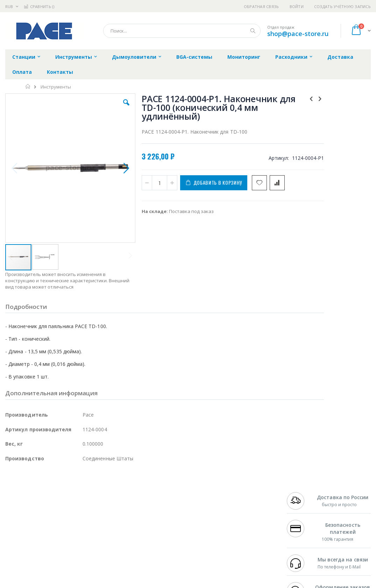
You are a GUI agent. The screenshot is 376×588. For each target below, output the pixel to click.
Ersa (30, 493)
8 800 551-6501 (306, 513)
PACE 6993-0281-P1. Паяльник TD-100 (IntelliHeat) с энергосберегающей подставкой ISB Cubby (340, 288)
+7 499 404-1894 (304, 493)
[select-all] (350, 235)
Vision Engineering (25, 527)
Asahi (81, 513)
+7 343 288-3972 (304, 506)
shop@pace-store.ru (298, 34)
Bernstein (16, 554)
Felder (62, 513)
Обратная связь (261, 6)
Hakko (12, 493)
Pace (60, 493)
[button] (108, 108)
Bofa (10, 500)
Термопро (83, 500)
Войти (297, 6)
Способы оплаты (243, 520)
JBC (45, 493)
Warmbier (39, 541)
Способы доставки (245, 506)
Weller (79, 493)
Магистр (110, 500)
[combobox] (182, 31)
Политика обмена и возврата (164, 506)
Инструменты (56, 87)
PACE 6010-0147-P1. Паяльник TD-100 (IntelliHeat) (340, 256)
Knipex (40, 554)
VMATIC (88, 541)
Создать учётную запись (342, 6)
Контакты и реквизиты (250, 493)
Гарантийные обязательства (163, 493)
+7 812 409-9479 (304, 500)
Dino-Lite (60, 527)
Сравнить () (39, 6)
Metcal (58, 500)
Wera (60, 554)
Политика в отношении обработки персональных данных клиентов (169, 524)
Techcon (65, 541)
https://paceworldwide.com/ (141, 583)
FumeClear (33, 500)
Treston (13, 541)
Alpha (42, 513)
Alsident (101, 493)
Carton (83, 527)
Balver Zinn (17, 513)
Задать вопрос (147, 541)
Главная (28, 86)
